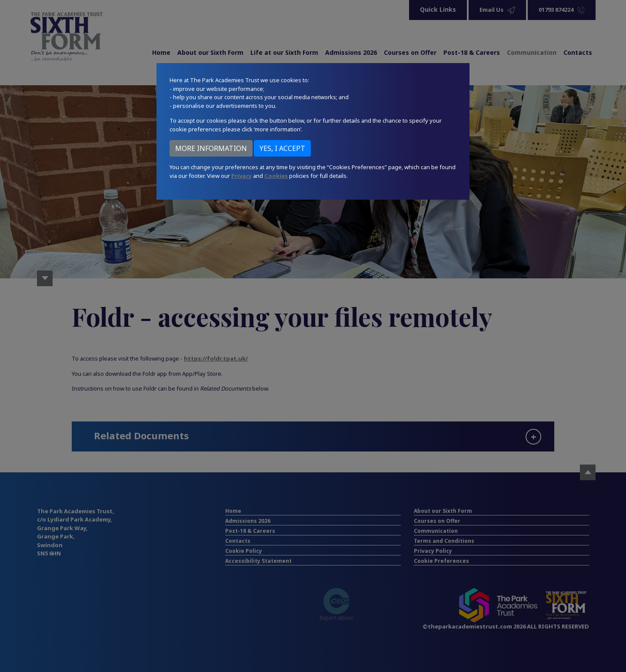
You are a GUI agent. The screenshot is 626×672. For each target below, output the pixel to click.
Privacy (241, 176)
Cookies (276, 176)
